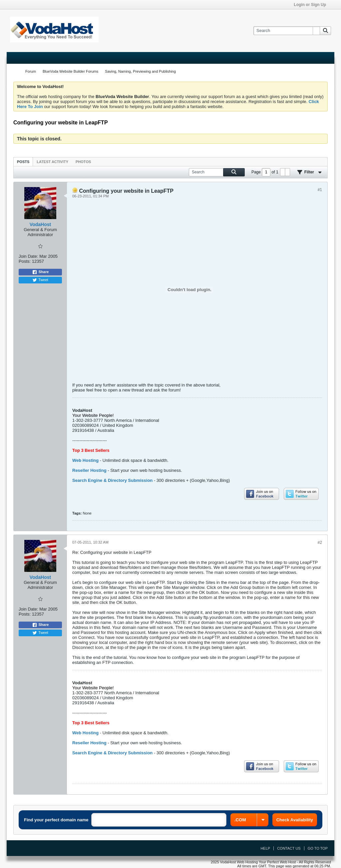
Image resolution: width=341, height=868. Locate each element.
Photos (83, 162)
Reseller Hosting (89, 470)
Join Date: (28, 256)
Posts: (25, 261)
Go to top (318, 848)
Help (265, 848)
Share (40, 272)
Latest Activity (52, 162)
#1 (320, 190)
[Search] (287, 31)
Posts (23, 162)
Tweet (40, 280)
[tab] (23, 162)
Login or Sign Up (312, 5)
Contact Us (289, 848)
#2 (320, 543)
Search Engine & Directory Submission (112, 480)
